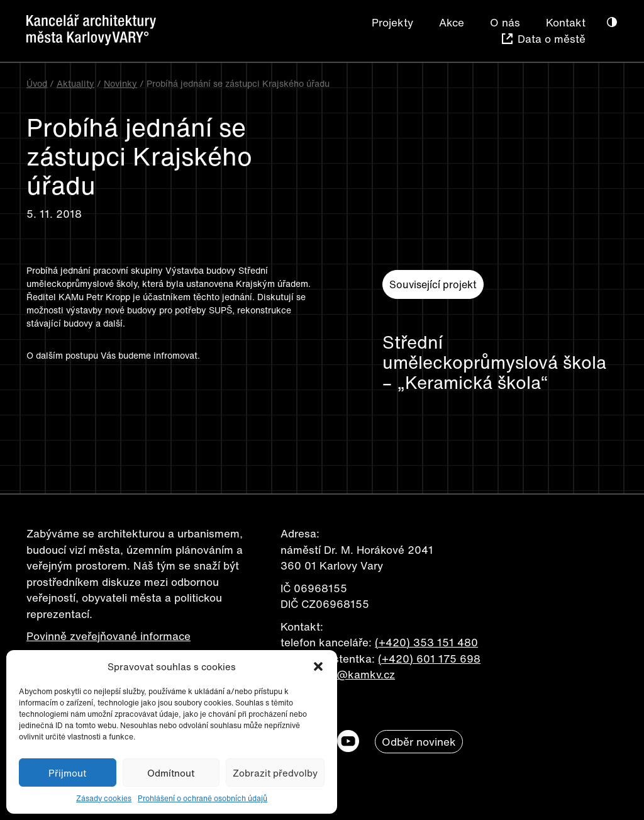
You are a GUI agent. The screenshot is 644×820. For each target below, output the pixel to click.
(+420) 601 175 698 (429, 659)
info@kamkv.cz (356, 674)
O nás (505, 22)
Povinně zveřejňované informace (108, 636)
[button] (318, 666)
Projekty (392, 22)
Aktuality (75, 83)
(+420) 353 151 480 (426, 642)
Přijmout (67, 773)
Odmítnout (171, 773)
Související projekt (433, 284)
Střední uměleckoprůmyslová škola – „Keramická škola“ (494, 363)
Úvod (37, 83)
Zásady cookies (104, 798)
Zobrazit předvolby (275, 773)
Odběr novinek (419, 742)
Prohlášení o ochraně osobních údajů (203, 798)
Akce (452, 22)
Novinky (120, 83)
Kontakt (566, 22)
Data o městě (552, 39)
